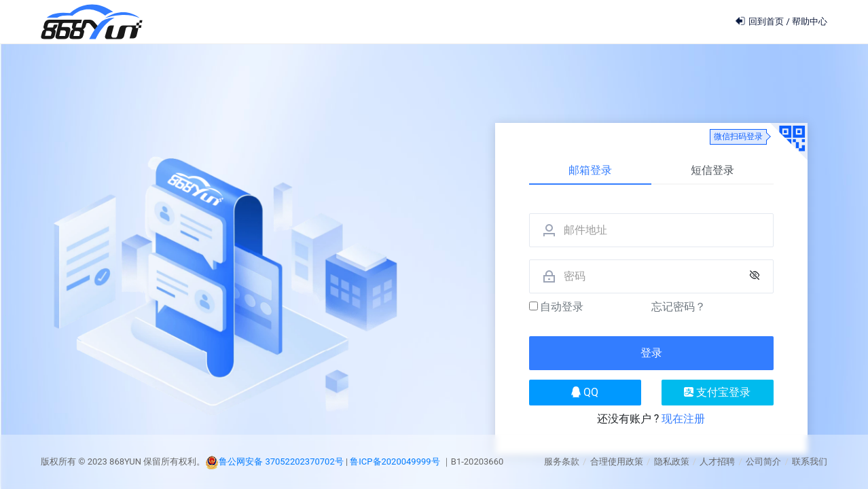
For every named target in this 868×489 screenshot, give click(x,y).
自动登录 (557, 307)
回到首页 (760, 21)
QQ (585, 392)
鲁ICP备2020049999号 (396, 461)
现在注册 (683, 419)
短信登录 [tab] (712, 170)
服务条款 (562, 461)
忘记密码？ (679, 307)
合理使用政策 (617, 461)
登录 (651, 353)
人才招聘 (717, 461)
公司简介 (763, 461)
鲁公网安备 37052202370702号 (281, 461)
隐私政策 (672, 461)
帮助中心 (810, 21)
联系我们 (810, 461)
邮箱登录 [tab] (590, 170)
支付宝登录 (717, 392)
